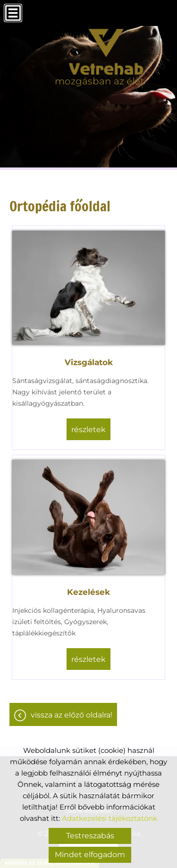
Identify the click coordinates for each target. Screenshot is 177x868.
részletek (88, 430)
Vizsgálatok (89, 362)
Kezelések (88, 592)
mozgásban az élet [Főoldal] (99, 81)
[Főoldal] (99, 52)
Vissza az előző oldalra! (72, 715)
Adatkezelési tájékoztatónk (110, 818)
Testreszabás (90, 836)
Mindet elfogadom (90, 855)
